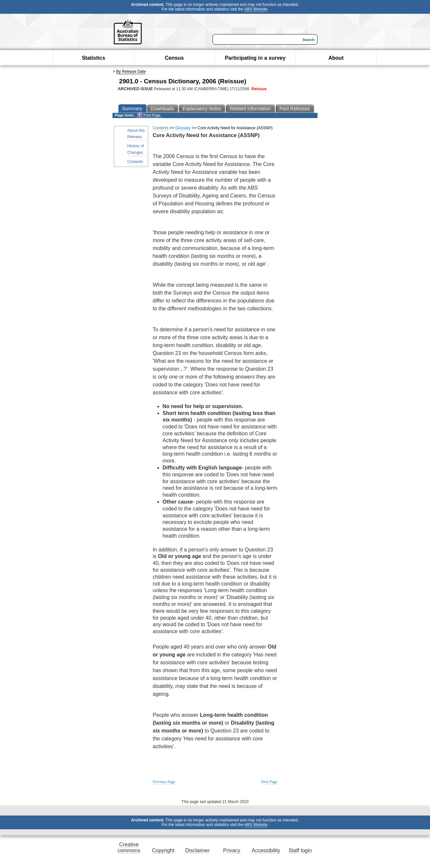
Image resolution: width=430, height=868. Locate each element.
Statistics (93, 58)
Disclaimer (198, 850)
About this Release (136, 134)
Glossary (183, 128)
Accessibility (266, 850)
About (336, 58)
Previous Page (164, 782)
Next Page (269, 782)
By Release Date (131, 72)
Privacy (232, 850)
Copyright (163, 850)
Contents (135, 162)
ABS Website (256, 9)
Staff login (300, 850)
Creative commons (129, 847)
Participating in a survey (255, 58)
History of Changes (136, 149)
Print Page (149, 115)
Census (174, 58)
